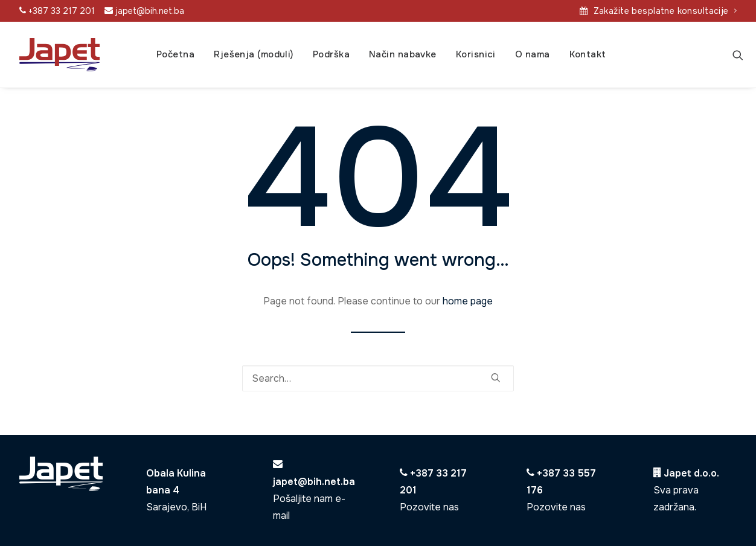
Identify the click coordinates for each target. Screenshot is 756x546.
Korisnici (476, 54)
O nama (533, 54)
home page (468, 301)
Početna (175, 54)
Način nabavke (403, 54)
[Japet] (59, 55)
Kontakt (588, 54)
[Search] (738, 55)
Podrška (331, 54)
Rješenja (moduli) (254, 54)
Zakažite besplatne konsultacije (665, 11)
